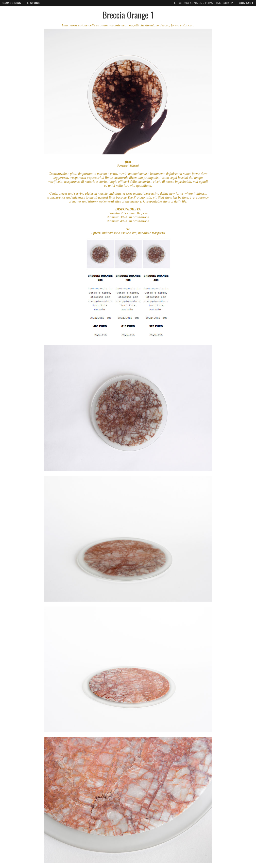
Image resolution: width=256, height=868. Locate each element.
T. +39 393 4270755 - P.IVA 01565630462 (203, 3)
